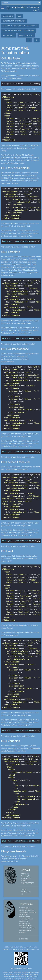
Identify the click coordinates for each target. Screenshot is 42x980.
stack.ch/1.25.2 (8, 948)
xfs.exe (8, 69)
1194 (38, 948)
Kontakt (24, 888)
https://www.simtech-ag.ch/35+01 (21, 967)
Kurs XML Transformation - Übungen (18, 31)
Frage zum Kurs (26, 35)
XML (19, 16)
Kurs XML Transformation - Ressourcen (20, 26)
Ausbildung (8, 16)
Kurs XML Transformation (14, 21)
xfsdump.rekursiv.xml (9, 860)
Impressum (23, 937)
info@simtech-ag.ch (27, 881)
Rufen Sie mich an (26, 891)
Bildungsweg (8, 35)
